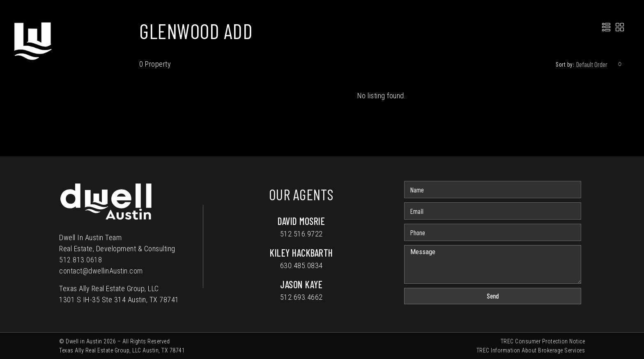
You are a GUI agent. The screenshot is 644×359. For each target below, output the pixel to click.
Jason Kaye (301, 284)
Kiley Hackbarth (301, 253)
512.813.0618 (80, 260)
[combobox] (599, 64)
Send (493, 296)
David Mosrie (301, 221)
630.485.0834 (301, 265)
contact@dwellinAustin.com (101, 271)
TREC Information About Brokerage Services (531, 350)
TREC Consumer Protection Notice (543, 341)
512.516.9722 (301, 234)
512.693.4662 (301, 297)
